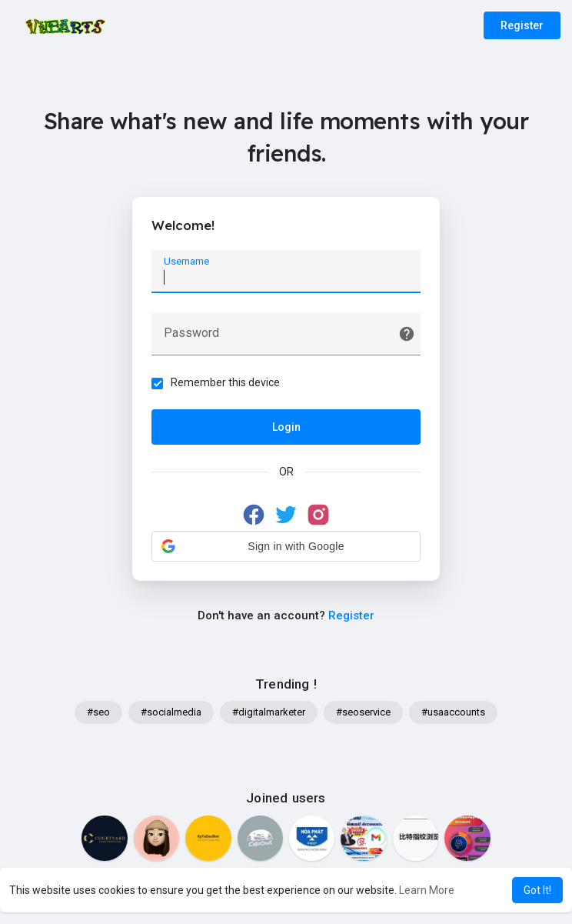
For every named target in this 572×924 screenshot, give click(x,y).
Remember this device (225, 382)
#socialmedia (171, 712)
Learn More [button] (427, 890)
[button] (286, 546)
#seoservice (363, 712)
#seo (98, 712)
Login (286, 427)
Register (522, 25)
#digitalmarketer (269, 712)
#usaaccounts (453, 712)
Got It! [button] (537, 890)
